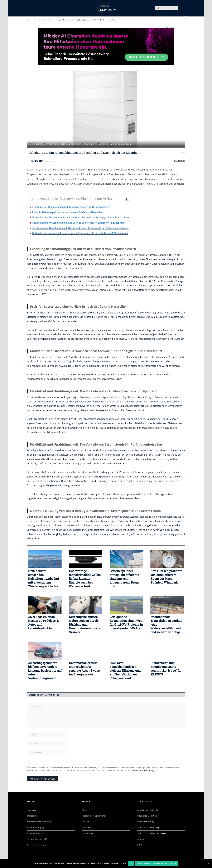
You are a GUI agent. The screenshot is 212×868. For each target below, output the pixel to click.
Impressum (32, 816)
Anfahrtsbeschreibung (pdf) (39, 822)
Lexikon (85, 822)
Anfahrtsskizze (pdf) (35, 828)
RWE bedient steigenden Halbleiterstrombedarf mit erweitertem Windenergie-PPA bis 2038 (44, 579)
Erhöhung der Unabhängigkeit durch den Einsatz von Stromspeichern (71, 207)
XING (140, 845)
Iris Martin (37, 161)
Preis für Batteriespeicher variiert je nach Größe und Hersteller (67, 212)
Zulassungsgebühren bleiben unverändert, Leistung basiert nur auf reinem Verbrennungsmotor (45, 670)
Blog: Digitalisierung (146, 822)
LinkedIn (141, 839)
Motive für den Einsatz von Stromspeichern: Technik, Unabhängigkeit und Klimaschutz (80, 217)
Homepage (32, 810)
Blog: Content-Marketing (148, 810)
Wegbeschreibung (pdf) (37, 839)
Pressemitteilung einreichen (94, 816)
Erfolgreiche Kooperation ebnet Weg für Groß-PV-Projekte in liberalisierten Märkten (126, 623)
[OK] (208, 863)
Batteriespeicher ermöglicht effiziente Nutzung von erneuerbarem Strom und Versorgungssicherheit (126, 579)
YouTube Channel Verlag (148, 828)
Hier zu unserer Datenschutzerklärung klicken (157, 863)
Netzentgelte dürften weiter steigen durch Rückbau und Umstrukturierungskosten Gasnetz (86, 624)
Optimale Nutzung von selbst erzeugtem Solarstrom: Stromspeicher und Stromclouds (80, 233)
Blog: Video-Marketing (147, 816)
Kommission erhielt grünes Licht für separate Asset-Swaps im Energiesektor (84, 669)
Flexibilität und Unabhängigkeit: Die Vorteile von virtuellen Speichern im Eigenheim (79, 223)
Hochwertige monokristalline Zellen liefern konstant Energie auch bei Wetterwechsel (85, 579)
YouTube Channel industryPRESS (152, 833)
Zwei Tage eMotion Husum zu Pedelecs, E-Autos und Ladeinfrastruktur (44, 623)
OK (131, 863)
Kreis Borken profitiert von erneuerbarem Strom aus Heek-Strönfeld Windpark (166, 577)
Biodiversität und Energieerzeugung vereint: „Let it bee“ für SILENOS (166, 669)
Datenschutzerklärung (143, 770)
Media (85, 810)
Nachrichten (180, 161)
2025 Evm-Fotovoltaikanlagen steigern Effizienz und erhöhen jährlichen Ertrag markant (125, 670)
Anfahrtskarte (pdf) (35, 833)
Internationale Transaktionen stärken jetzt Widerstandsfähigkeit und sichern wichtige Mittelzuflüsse (166, 624)
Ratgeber (86, 828)
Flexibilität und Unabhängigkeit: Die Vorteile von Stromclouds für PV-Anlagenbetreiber (80, 228)
